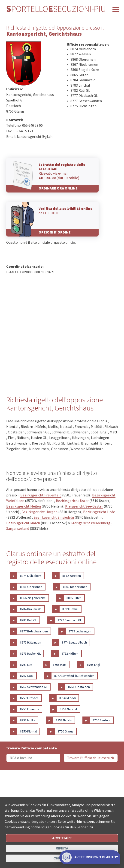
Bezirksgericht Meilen (24, 506)
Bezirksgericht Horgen (39, 512)
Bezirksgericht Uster (72, 501)
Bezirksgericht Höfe (99, 512)
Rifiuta (62, 848)
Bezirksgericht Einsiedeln (54, 517)
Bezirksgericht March (23, 523)
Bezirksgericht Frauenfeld (41, 495)
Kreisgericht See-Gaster (84, 506)
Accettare (62, 838)
